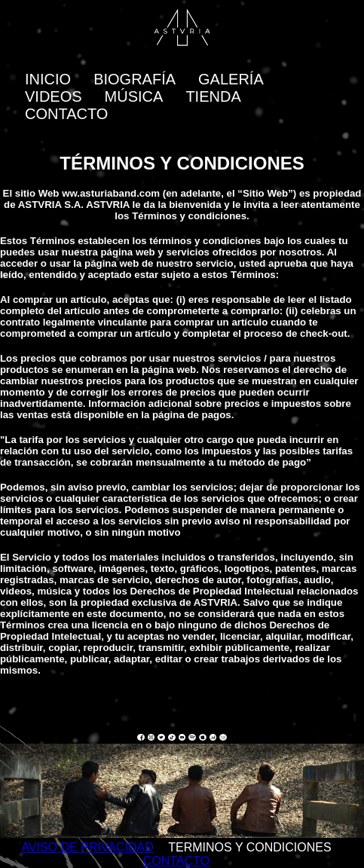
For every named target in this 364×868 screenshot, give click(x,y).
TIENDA (213, 96)
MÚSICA (134, 96)
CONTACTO (66, 114)
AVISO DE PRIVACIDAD (87, 847)
